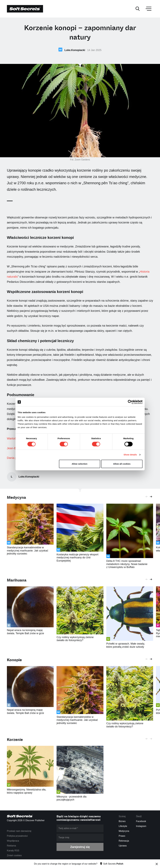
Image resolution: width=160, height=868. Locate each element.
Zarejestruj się (80, 847)
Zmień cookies (14, 855)
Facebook (141, 821)
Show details (130, 455)
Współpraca (13, 841)
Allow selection (80, 464)
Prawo (122, 836)
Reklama (11, 846)
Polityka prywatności (17, 836)
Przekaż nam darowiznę (19, 831)
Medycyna (16, 498)
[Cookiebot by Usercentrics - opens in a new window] (130, 402)
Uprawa (123, 846)
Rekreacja (124, 841)
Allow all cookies (122, 464)
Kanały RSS (13, 851)
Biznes (122, 821)
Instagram (141, 826)
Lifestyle (123, 826)
